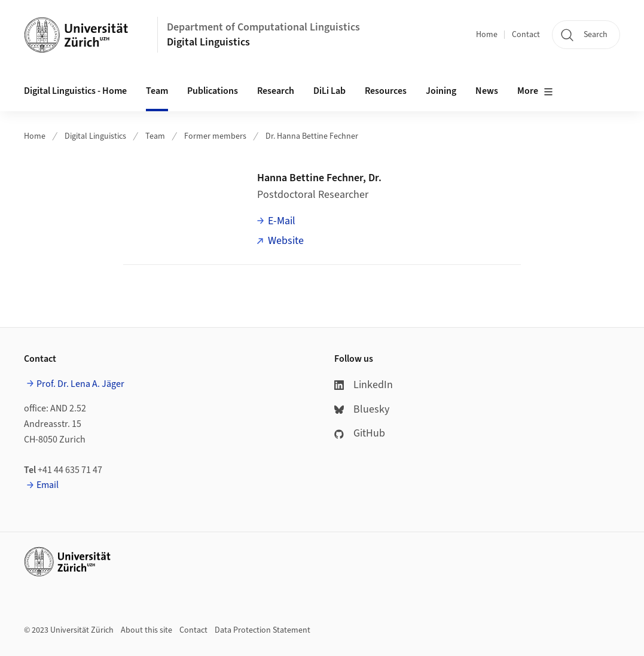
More (535, 91)
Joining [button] (441, 91)
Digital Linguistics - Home (75, 91)
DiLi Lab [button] (329, 91)
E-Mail (282, 221)
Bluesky (362, 409)
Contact (526, 35)
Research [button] (276, 91)
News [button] (487, 91)
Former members (215, 136)
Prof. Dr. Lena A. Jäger (80, 384)
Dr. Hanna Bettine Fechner (312, 136)
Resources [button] (386, 91)
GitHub (360, 433)
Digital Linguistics (208, 42)
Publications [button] (213, 91)
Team (155, 136)
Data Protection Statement (263, 630)
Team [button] (157, 91)
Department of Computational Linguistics (263, 27)
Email (48, 485)
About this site (146, 630)
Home (487, 35)
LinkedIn (364, 385)
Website (286, 241)
